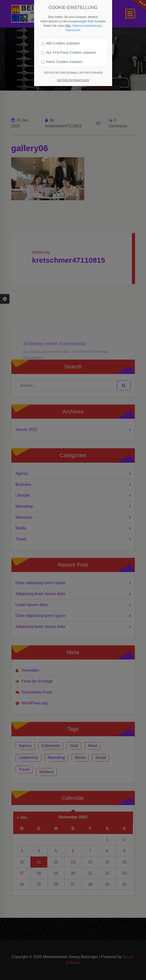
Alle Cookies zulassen (60, 43)
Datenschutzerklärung (87, 26)
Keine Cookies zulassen (62, 62)
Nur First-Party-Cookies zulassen (69, 52)
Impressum (73, 30)
